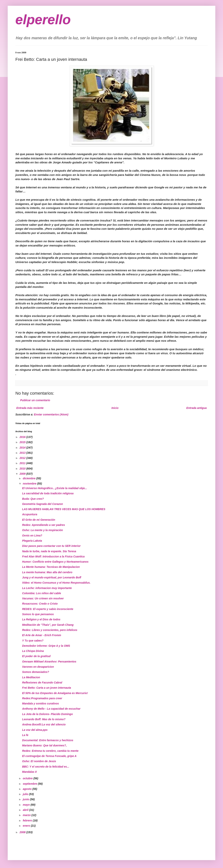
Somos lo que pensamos (38, 614)
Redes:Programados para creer (42, 698)
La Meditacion (31, 677)
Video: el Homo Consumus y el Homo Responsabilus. (56, 583)
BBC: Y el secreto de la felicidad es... (46, 767)
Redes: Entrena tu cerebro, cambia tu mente (50, 751)
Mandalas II (29, 772)
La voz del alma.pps (35, 730)
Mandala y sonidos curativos (40, 703)
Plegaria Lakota (32, 541)
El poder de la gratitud (36, 656)
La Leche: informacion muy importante (47, 588)
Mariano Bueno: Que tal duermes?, (44, 745)
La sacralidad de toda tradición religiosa (48, 493)
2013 (23, 453)
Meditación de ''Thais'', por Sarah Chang (48, 625)
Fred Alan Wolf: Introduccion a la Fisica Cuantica (53, 556)
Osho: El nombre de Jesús (39, 761)
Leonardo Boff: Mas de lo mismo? (44, 719)
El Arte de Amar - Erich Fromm (42, 635)
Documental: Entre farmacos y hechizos (48, 740)
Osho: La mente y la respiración (42, 530)
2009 (23, 474)
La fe (25, 735)
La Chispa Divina (33, 651)
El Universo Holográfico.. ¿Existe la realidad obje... (55, 488)
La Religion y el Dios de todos (41, 619)
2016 (23, 437)
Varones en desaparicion (38, 667)
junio (26, 799)
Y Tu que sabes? (33, 641)
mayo (27, 805)
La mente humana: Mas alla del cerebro (47, 572)
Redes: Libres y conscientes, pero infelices (50, 630)
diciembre (29, 478)
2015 (23, 442)
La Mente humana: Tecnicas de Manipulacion (51, 567)
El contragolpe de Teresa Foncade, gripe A (49, 756)
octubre (28, 778)
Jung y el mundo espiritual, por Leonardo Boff (52, 577)
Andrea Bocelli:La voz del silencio (44, 724)
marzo (27, 815)
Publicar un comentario (35, 400)
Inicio (115, 408)
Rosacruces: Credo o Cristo (40, 604)
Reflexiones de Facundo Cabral (42, 683)
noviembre (30, 484)
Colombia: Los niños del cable (42, 593)
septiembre (30, 784)
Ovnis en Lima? (32, 536)
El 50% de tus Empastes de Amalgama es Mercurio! (55, 693)
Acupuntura (30, 514)
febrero (28, 820)
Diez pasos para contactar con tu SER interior (51, 546)
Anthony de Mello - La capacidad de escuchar (51, 709)
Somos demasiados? (36, 672)
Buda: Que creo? (33, 499)
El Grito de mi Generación (39, 520)
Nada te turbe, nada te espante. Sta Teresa (49, 551)
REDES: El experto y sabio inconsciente (48, 609)
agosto (27, 789)
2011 (23, 463)
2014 (23, 448)
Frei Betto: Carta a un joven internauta (47, 688)
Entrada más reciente (30, 408)
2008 (23, 832)
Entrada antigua (196, 408)
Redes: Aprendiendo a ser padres (44, 525)
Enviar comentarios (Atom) (51, 414)
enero (27, 826)
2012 (23, 458)
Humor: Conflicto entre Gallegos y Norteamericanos (55, 562)
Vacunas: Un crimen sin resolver (43, 598)
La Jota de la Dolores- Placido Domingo (47, 714)
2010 (23, 469)
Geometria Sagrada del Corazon (42, 504)
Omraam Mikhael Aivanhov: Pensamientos (49, 662)
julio (26, 794)
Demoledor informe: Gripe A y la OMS (46, 646)
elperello (43, 20)
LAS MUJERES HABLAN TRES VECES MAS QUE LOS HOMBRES (64, 509)
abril (26, 810)
